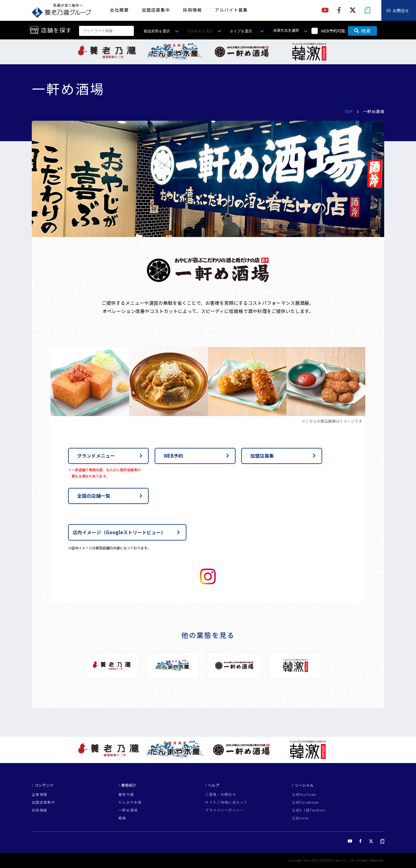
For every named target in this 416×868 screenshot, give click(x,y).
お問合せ (401, 11)
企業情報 (40, 794)
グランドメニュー (96, 456)
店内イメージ (119, 532)
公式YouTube (304, 794)
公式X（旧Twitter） (310, 810)
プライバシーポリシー (224, 810)
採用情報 (192, 10)
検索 (362, 31)
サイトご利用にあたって (226, 802)
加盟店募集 (262, 456)
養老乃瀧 (126, 794)
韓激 (122, 818)
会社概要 (119, 10)
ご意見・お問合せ (221, 794)
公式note (300, 818)
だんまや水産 (130, 802)
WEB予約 (174, 456)
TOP (349, 111)
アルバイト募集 (231, 10)
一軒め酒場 (128, 810)
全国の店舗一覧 (94, 496)
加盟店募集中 (156, 10)
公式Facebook (305, 802)
